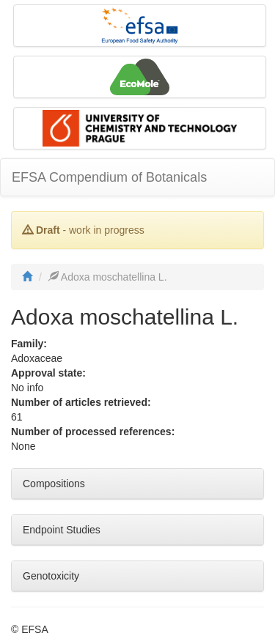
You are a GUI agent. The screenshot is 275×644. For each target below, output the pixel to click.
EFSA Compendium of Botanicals (109, 177)
